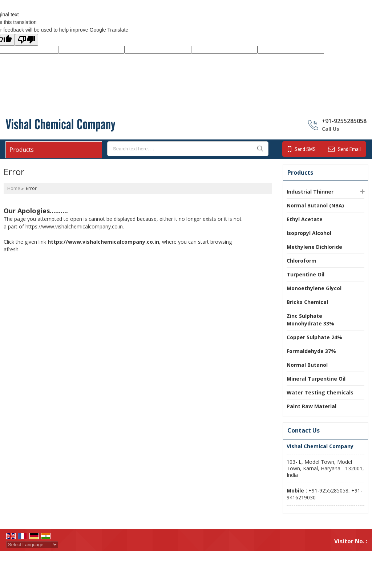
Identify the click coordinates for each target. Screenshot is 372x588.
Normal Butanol (307, 365)
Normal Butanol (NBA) (315, 205)
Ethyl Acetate (305, 219)
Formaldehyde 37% (311, 351)
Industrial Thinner (310, 192)
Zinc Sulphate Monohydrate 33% (310, 320)
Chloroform (302, 261)
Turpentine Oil (306, 274)
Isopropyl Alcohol (309, 233)
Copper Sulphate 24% (314, 337)
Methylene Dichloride (314, 247)
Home (14, 188)
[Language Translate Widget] (32, 545)
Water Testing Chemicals (320, 392)
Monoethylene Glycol (314, 288)
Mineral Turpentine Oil (316, 379)
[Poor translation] (27, 40)
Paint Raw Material (312, 406)
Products (22, 150)
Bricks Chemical (307, 302)
